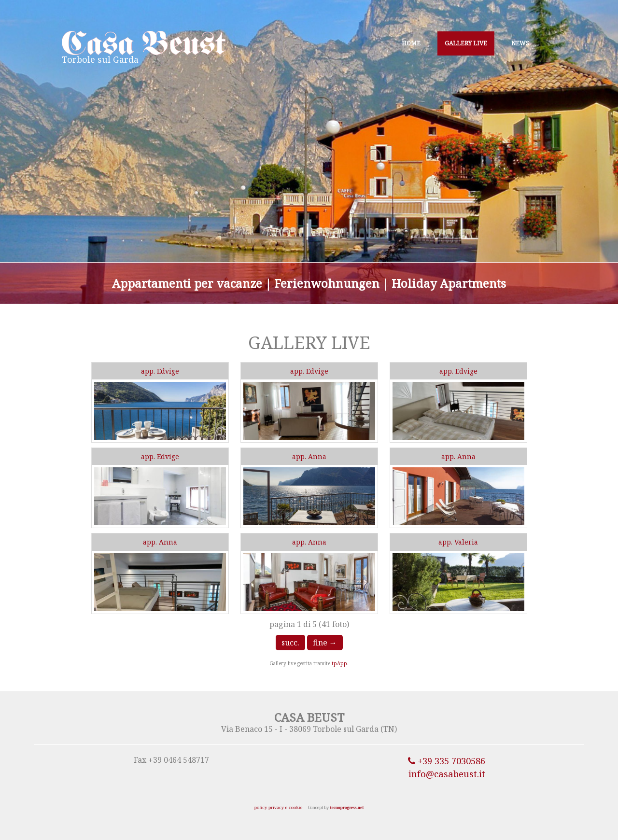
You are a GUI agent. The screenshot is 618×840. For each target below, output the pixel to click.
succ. (290, 643)
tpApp (339, 663)
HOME (411, 43)
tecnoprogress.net (347, 808)
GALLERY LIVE (466, 43)
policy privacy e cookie (279, 807)
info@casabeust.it (447, 774)
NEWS (520, 43)
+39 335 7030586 (447, 761)
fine (325, 643)
